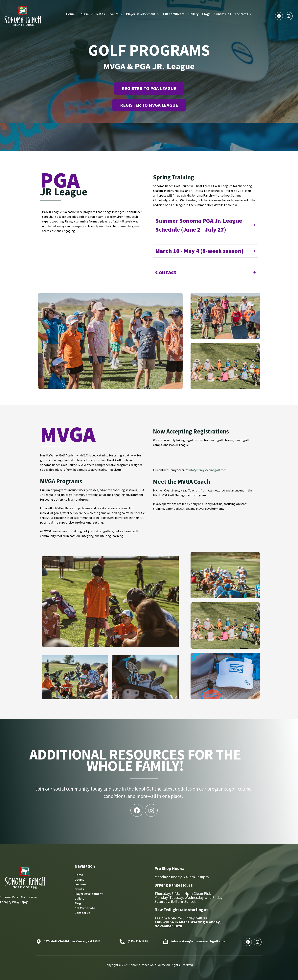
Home (70, 14)
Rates (101, 14)
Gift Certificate (174, 14)
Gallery (193, 14)
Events (115, 14)
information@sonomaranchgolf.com (198, 941)
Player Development (143, 14)
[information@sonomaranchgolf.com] (166, 942)
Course (86, 14)
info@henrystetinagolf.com (207, 470)
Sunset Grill (223, 14)
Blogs (206, 14)
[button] (86, 14)
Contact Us (243, 14)
